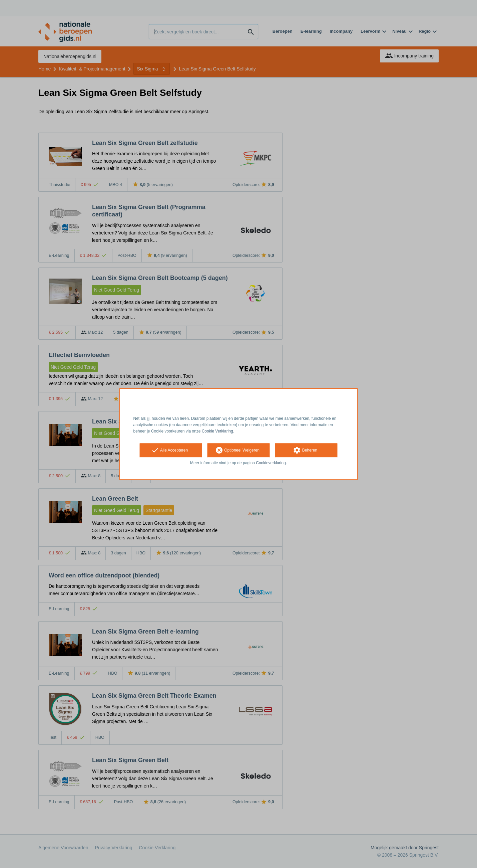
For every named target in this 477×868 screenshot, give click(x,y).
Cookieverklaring (271, 463)
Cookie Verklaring (217, 431)
